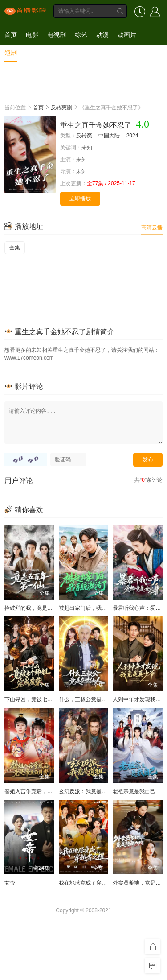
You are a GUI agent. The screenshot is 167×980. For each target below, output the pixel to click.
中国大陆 (109, 136)
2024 (132, 136)
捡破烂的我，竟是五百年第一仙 (42, 608)
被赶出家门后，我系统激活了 (94, 608)
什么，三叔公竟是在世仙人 (91, 699)
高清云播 (152, 227)
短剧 (11, 53)
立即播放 (80, 198)
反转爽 (84, 136)
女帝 (10, 883)
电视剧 (57, 35)
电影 (32, 35)
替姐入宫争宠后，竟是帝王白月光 (45, 791)
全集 (15, 248)
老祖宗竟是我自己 (134, 791)
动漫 (102, 35)
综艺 (81, 35)
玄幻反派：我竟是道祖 (86, 791)
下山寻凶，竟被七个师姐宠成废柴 (45, 699)
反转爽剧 (61, 108)
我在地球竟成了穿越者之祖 (91, 883)
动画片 (127, 35)
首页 (11, 35)
